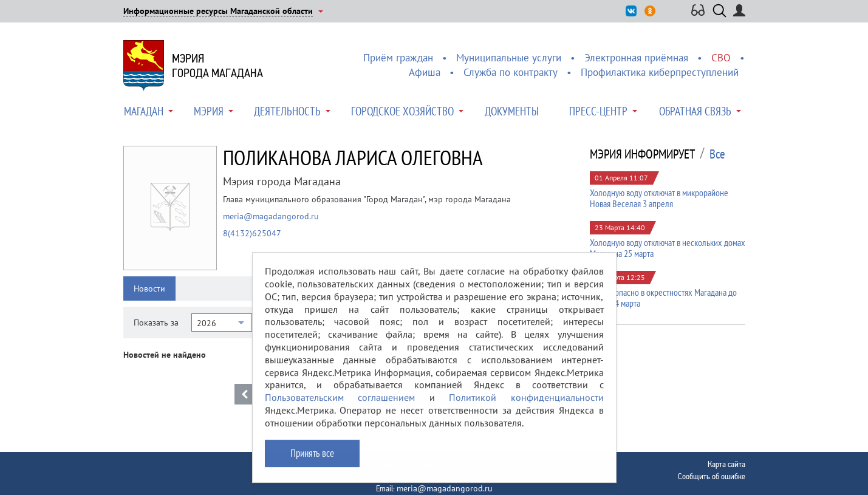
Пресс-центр (598, 111)
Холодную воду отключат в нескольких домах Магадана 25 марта (668, 248)
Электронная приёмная (636, 58)
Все (717, 154)
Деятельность (287, 111)
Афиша (425, 72)
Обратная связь (695, 111)
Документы (512, 111)
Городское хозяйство (402, 111)
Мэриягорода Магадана (217, 66)
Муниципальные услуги (509, 58)
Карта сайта (726, 464)
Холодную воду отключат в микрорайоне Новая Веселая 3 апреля (659, 198)
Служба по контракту (511, 72)
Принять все (312, 462)
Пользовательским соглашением (340, 406)
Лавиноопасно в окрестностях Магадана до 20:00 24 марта (663, 298)
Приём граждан (398, 58)
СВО (721, 58)
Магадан (144, 111)
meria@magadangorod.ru (271, 216)
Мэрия (209, 111)
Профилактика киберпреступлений (660, 72)
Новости (149, 288)
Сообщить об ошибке (712, 476)
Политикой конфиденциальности (526, 406)
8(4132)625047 (252, 233)
